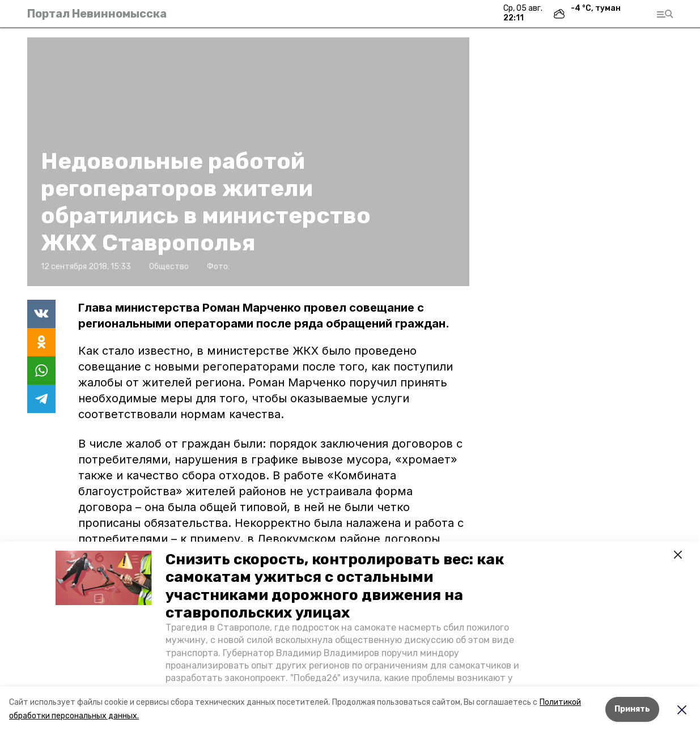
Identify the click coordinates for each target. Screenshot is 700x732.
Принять (632, 709)
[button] (104, 578)
